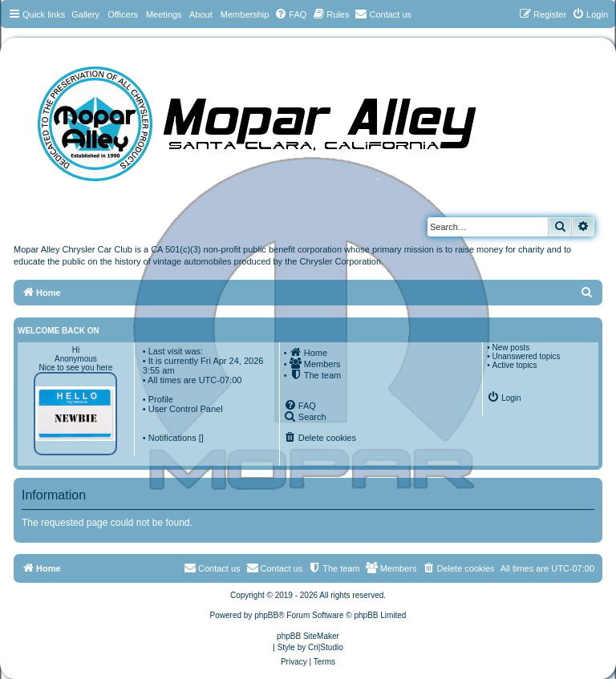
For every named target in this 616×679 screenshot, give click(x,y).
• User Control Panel (183, 409)
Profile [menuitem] (161, 399)
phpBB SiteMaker (308, 636)
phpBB (266, 615)
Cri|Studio (326, 647)
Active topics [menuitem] (514, 365)
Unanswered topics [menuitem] (526, 356)
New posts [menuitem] (511, 348)
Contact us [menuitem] (275, 568)
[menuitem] (290, 14)
